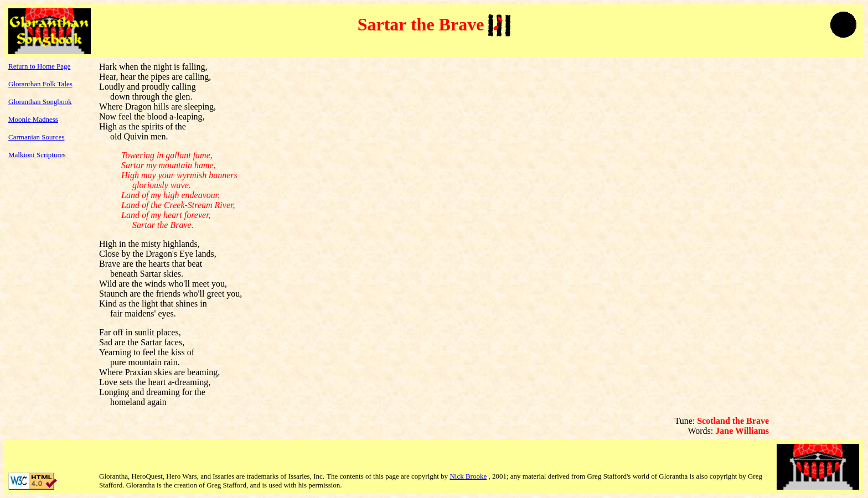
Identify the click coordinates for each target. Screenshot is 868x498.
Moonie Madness (33, 119)
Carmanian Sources (36, 137)
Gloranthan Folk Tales (40, 84)
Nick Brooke (468, 476)
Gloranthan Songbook (40, 102)
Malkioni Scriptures (37, 155)
